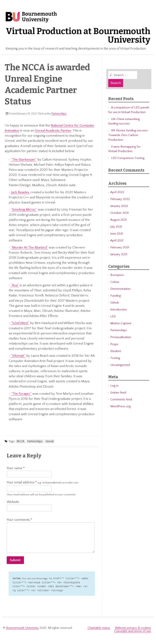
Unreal (50, 441)
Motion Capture (121, 323)
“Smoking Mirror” (24, 210)
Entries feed (118, 393)
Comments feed (121, 399)
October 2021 (119, 213)
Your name (16, 468)
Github (115, 303)
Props (114, 344)
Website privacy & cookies (133, 627)
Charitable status (99, 627)
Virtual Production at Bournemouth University (78, 36)
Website (13, 502)
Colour (115, 282)
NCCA (21, 441)
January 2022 (119, 206)
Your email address (43, 483)
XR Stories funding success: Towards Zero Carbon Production (128, 135)
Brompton (117, 275)
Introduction (119, 310)
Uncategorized (120, 365)
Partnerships (59, 114)
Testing (115, 358)
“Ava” (15, 285)
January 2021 (119, 254)
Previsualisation (121, 337)
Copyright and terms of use (133, 630)
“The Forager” (21, 394)
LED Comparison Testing (128, 158)
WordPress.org (120, 406)
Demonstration (120, 289)
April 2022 (117, 192)
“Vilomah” (18, 356)
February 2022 (120, 199)
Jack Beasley (20, 192)
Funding (116, 296)
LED (113, 316)
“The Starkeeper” (24, 160)
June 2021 (117, 234)
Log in (114, 386)
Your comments (19, 520)
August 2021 (118, 220)
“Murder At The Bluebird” (29, 247)
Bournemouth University (31, 17)
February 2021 (120, 247)
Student (116, 351)
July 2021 (116, 227)
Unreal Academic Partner (53, 131)
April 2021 (117, 240)
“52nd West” (20, 323)
